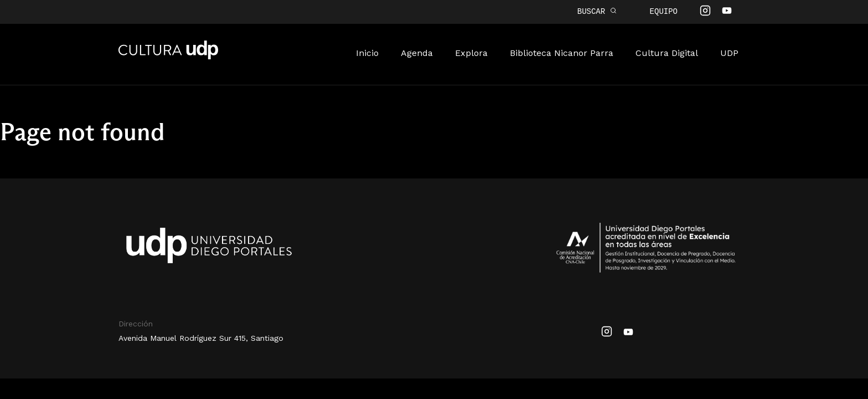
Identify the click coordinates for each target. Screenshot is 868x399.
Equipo (664, 11)
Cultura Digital (667, 52)
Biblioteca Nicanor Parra (562, 52)
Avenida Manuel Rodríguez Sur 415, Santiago (201, 337)
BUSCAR (597, 11)
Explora (471, 52)
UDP (729, 52)
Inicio (367, 52)
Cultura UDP (168, 56)
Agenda (417, 52)
